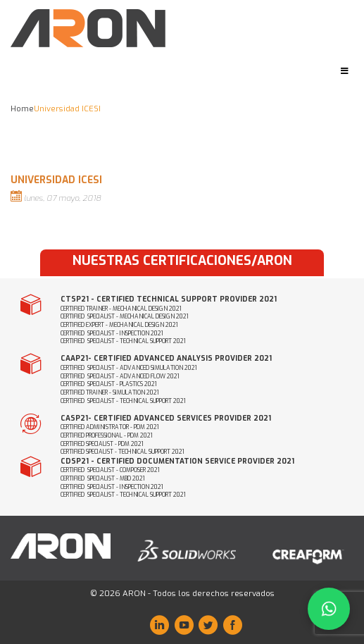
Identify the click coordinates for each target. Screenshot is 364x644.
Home (22, 109)
